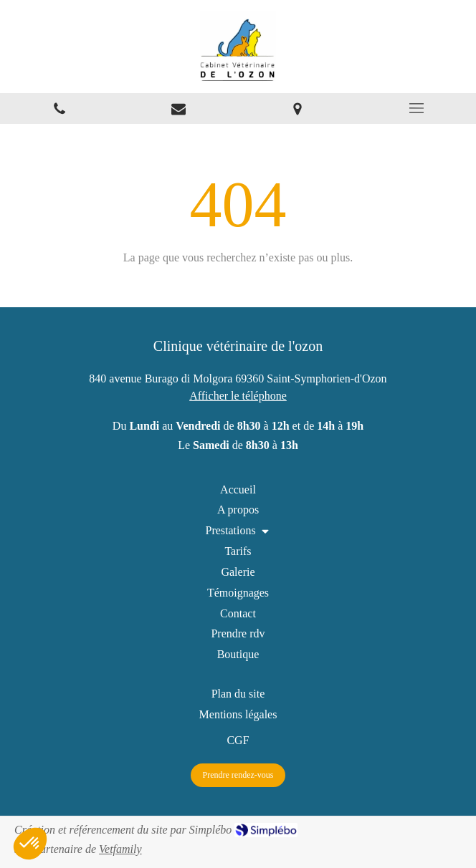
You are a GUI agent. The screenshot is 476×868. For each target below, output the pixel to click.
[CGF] (238, 740)
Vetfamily (120, 849)
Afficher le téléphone (238, 396)
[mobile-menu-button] (416, 108)
